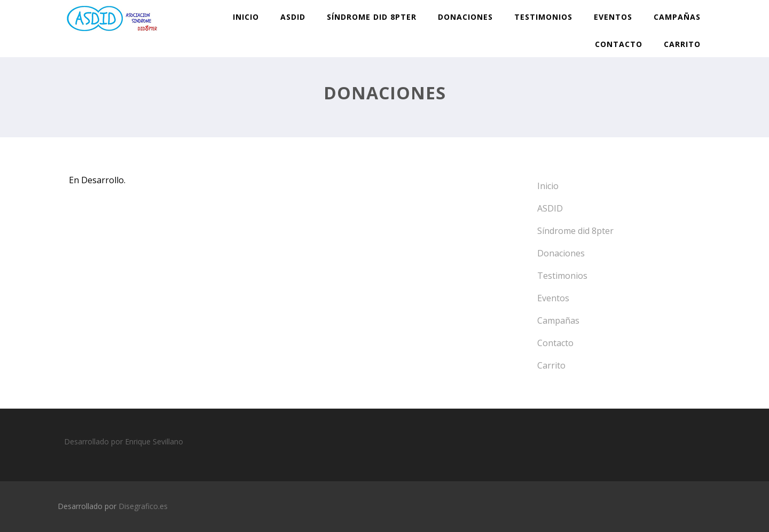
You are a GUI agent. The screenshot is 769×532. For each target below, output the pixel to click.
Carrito (682, 44)
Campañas (677, 17)
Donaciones (465, 17)
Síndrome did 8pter (372, 17)
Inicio (246, 17)
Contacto (619, 44)
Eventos (613, 17)
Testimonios (543, 17)
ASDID (293, 17)
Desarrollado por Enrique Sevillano (124, 441)
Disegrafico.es (143, 506)
